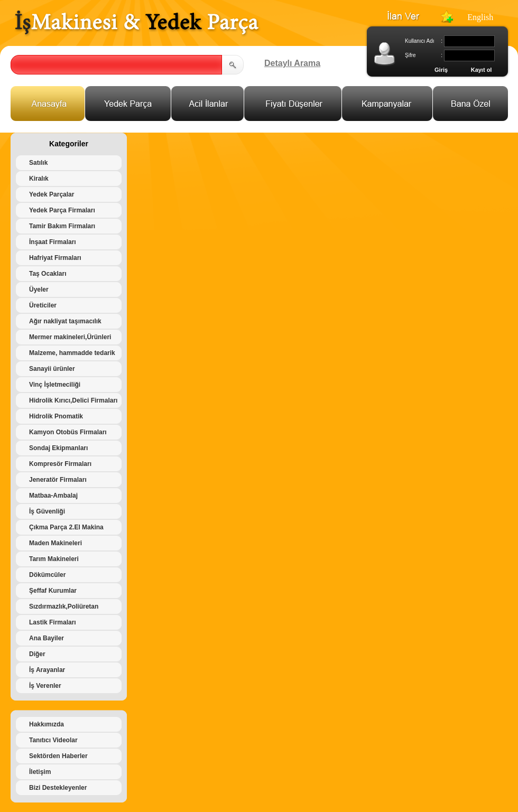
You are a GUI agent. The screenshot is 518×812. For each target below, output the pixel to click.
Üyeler (39, 290)
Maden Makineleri (55, 543)
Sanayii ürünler (52, 369)
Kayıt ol (482, 70)
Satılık (38, 163)
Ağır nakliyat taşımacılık (65, 321)
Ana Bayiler (47, 638)
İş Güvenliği (47, 511)
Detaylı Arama (292, 63)
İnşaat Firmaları (53, 242)
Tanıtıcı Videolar (53, 740)
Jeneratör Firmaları (58, 480)
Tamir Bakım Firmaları (62, 226)
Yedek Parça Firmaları (62, 210)
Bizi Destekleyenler (58, 788)
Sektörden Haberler (58, 756)
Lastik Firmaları (53, 622)
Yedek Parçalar (52, 194)
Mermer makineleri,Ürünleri (70, 337)
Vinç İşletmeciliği (55, 385)
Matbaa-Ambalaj (53, 496)
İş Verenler (45, 686)
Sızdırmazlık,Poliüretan (64, 606)
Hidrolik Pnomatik (56, 416)
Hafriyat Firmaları (55, 258)
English (480, 17)
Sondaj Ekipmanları (58, 448)
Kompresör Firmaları (60, 464)
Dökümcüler (47, 575)
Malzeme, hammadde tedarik (72, 353)
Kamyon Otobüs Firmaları (68, 432)
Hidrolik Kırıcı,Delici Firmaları (73, 400)
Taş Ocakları (48, 274)
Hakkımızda (47, 724)
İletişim (40, 772)
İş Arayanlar (47, 670)
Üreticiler (43, 305)
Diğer (37, 654)
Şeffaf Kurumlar (53, 591)
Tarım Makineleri (54, 559)
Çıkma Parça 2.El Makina (66, 527)
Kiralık (39, 179)
